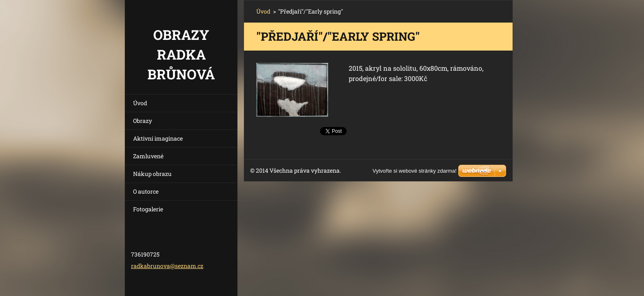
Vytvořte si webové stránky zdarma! (415, 171)
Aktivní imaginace (158, 138)
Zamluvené (148, 156)
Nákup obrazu (152, 174)
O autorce (146, 191)
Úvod (140, 103)
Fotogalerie (148, 209)
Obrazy (143, 121)
